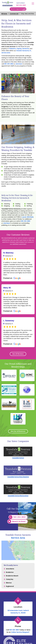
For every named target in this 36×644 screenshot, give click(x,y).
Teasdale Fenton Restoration (18, 496)
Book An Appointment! (19, 9)
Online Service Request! (20, 632)
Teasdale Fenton (18, 458)
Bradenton (10, 572)
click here (19, 64)
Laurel (24, 217)
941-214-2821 (21, 5)
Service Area (18, 538)
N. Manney (8, 253)
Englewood (10, 586)
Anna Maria (10, 569)
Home (4, 14)
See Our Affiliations (18, 431)
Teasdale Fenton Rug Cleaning (18, 477)
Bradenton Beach (12, 576)
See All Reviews (18, 354)
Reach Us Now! (17, 521)
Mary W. (7, 288)
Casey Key (10, 579)
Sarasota (26, 49)
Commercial (14, 14)
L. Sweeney (9, 321)
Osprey (19, 49)
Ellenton (9, 583)
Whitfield (30, 217)
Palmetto (12, 49)
